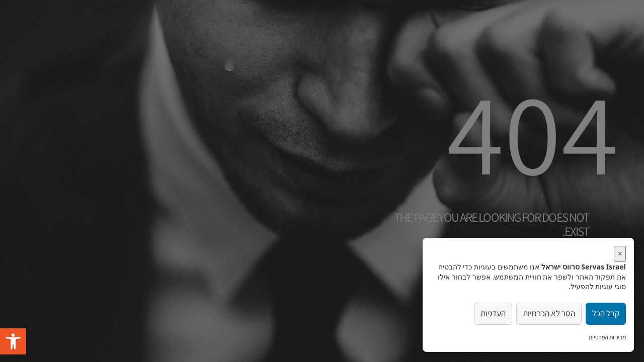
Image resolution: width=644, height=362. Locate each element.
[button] (13, 341)
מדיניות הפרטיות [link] (607, 337)
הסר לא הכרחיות (549, 313)
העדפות (493, 313)
